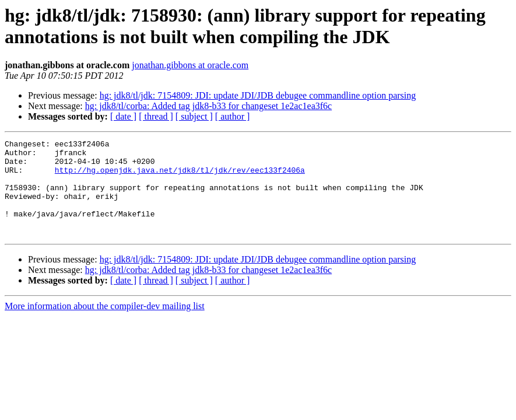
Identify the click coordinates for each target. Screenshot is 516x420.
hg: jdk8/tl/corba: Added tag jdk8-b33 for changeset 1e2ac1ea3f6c (208, 106)
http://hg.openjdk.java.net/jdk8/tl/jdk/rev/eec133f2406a (180, 177)
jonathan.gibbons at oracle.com (190, 65)
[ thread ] (156, 116)
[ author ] (233, 116)
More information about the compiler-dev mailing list (105, 325)
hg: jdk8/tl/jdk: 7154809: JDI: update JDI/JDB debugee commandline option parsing (258, 95)
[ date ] (123, 116)
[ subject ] (194, 116)
